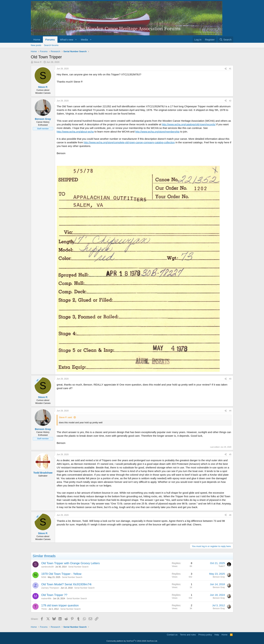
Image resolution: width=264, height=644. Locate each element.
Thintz (44, 609)
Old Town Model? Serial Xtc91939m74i (66, 584)
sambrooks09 (48, 567)
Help (217, 635)
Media (84, 40)
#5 (230, 455)
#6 (230, 515)
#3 (230, 379)
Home (37, 40)
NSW (44, 577)
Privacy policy (205, 635)
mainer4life (46, 599)
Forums (50, 40)
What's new (67, 40)
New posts (36, 45)
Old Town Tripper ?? (54, 595)
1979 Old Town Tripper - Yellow (61, 574)
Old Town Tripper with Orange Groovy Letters (71, 563)
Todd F (222, 566)
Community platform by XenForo (132, 641)
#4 (230, 411)
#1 (230, 69)
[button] (76, 40)
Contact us (172, 635)
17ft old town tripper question (60, 605)
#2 (230, 101)
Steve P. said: (66, 417)
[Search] (225, 40)
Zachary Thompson (50, 588)
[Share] (226, 69)
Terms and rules (188, 635)
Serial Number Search (78, 567)
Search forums (51, 45)
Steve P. (38, 62)
